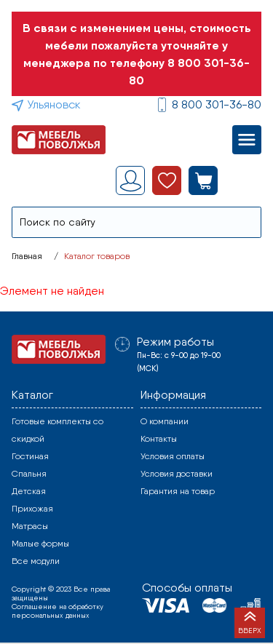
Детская (29, 491)
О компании (165, 421)
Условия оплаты (173, 456)
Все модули (36, 561)
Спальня (29, 474)
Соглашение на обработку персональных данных (58, 611)
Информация (173, 395)
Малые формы (40, 544)
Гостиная (30, 456)
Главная (27, 256)
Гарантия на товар (178, 491)
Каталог (32, 395)
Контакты (159, 439)
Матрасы (30, 526)
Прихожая (32, 509)
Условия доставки (177, 474)
